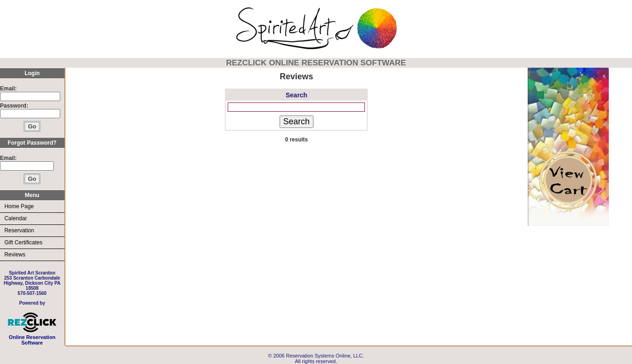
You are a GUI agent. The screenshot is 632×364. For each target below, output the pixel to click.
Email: (8, 89)
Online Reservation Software (32, 338)
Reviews (15, 255)
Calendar (16, 218)
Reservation (19, 230)
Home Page (19, 206)
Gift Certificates (23, 243)
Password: (15, 106)
